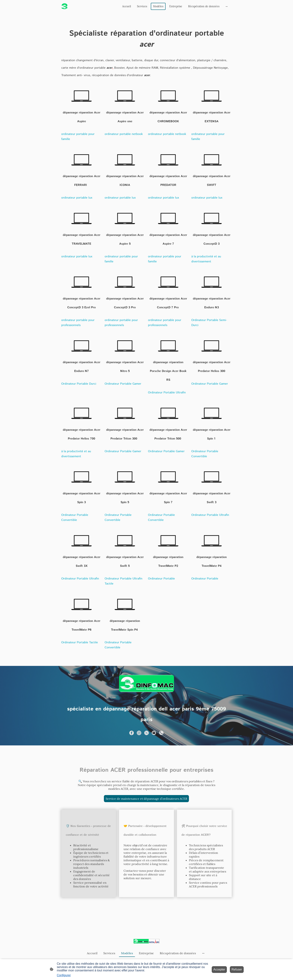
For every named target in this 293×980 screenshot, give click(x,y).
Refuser (237, 969)
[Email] (154, 733)
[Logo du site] (65, 6)
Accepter (219, 969)
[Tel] (161, 733)
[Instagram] (139, 733)
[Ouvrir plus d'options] (227, 6)
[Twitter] (146, 733)
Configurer (64, 975)
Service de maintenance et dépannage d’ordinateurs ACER (146, 799)
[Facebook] (132, 733)
